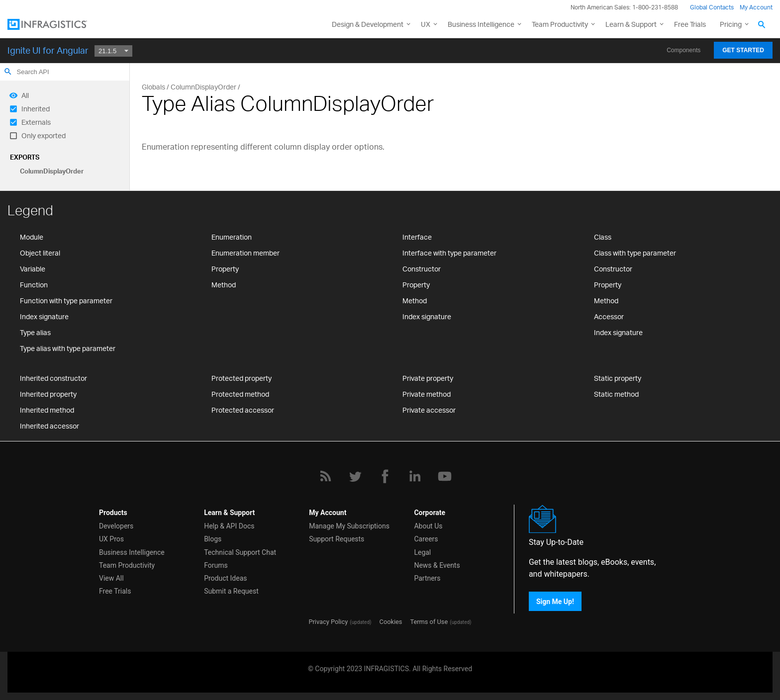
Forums (216, 565)
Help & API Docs (229, 526)
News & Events (437, 565)
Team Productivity (560, 24)
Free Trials (690, 24)
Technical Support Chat (240, 552)
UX (426, 24)
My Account (756, 7)
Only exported (44, 135)
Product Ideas (225, 578)
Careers (426, 539)
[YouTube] (445, 476)
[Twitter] (355, 476)
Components (683, 50)
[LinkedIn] (415, 476)
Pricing (731, 24)
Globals (153, 87)
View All (111, 578)
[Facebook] (385, 476)
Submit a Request (231, 591)
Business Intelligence (481, 24)
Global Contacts (712, 7)
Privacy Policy (328, 622)
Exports (25, 157)
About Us (428, 526)
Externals (36, 122)
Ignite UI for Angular (48, 50)
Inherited (36, 109)
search (8, 72)
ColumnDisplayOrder (52, 171)
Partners (427, 578)
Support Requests (337, 539)
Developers (116, 526)
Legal (422, 552)
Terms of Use (429, 622)
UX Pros (111, 539)
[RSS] (325, 476)
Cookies (391, 622)
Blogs (213, 539)
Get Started (743, 50)
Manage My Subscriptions (349, 526)
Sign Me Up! (555, 601)
